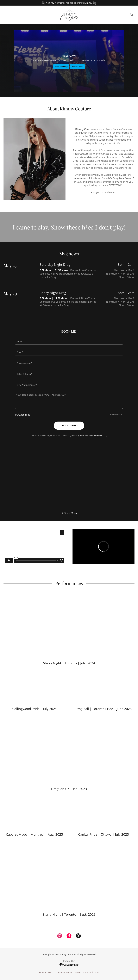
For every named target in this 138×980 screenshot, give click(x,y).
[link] (69, 15)
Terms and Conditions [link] (87, 973)
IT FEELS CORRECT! (69, 426)
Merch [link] (52, 973)
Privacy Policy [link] (79, 436)
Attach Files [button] (24, 415)
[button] (13, 15)
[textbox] (69, 341)
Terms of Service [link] (95, 436)
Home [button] (42, 973)
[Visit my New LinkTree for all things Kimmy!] (69, 3)
